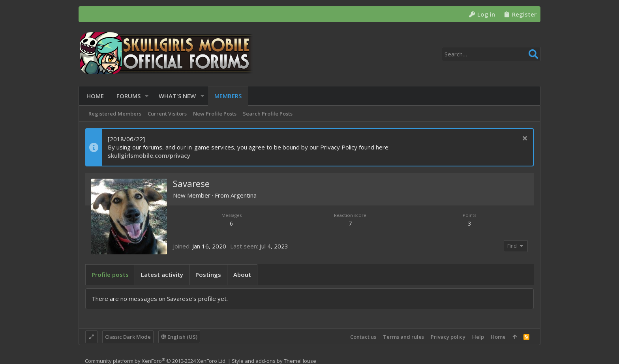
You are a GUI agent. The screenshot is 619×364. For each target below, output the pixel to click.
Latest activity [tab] (162, 274)
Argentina (244, 195)
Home (498, 337)
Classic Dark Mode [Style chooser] (128, 337)
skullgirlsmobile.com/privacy (149, 155)
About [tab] (242, 274)
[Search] (491, 54)
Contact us (363, 337)
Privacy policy (448, 337)
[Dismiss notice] (524, 139)
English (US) (179, 337)
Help (478, 337)
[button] (146, 96)
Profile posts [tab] (110, 274)
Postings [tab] (208, 274)
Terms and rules (403, 337)
